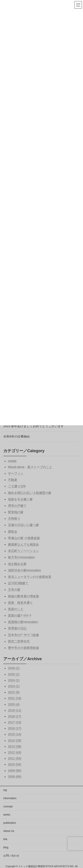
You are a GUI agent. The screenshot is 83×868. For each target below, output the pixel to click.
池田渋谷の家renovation (24, 570)
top (5, 790)
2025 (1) (14, 674)
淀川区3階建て (18, 583)
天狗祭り (14, 519)
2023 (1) (14, 686)
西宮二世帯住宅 (19, 641)
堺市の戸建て (17, 506)
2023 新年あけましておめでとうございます (34, 426)
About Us (9, 831)
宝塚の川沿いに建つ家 (23, 525)
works (7, 815)
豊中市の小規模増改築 (23, 648)
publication (10, 823)
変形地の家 (16, 512)
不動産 (13, 480)
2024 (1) (14, 680)
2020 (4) (14, 704)
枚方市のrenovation (21, 557)
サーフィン (16, 473)
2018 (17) (15, 716)
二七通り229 (17, 486)
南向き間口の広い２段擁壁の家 (30, 493)
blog (6, 847)
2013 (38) (15, 746)
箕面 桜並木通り (20, 602)
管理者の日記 (17, 628)
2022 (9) (14, 692)
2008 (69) (15, 776)
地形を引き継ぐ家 (20, 499)
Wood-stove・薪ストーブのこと (30, 467)
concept (8, 806)
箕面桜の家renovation (23, 622)
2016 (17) (15, 728)
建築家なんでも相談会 (23, 544)
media (12, 461)
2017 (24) (15, 722)
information (10, 798)
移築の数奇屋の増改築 (23, 596)
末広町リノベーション (23, 551)
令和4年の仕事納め (17, 436)
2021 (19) (15, 698)
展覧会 (13, 531)
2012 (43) (15, 752)
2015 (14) (15, 734)
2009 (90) (15, 770)
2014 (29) (15, 740)
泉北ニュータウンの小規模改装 (30, 577)
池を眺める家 (17, 564)
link (5, 839)
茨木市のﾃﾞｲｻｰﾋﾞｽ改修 (23, 635)
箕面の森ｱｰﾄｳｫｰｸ (20, 615)
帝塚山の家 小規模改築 (24, 538)
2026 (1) (14, 668)
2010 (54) (15, 764)
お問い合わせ (11, 856)
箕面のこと (16, 609)
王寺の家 (14, 590)
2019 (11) (15, 710)
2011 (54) (15, 758)
